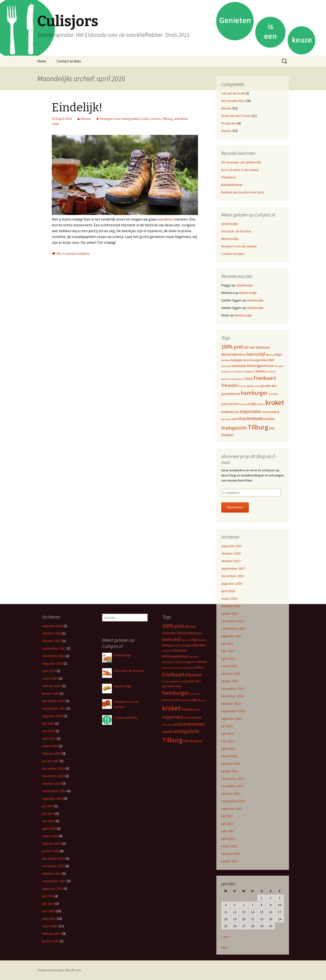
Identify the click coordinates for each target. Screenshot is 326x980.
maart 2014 (229, 756)
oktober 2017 (231, 561)
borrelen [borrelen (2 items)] (279, 366)
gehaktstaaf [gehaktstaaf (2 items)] (254, 386)
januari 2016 (230, 613)
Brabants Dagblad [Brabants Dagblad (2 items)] (244, 371)
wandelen (166, 219)
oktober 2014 (231, 704)
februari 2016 (231, 606)
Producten (229, 123)
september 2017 (233, 568)
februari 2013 (231, 854)
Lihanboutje (230, 224)
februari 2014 (231, 764)
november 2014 (232, 696)
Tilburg (167, 119)
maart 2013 (229, 846)
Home (42, 61)
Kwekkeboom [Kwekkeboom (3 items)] (230, 412)
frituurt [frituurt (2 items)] (242, 386)
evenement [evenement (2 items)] (238, 379)
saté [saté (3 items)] (234, 419)
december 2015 (233, 621)
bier (146, 119)
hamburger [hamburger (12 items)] (254, 393)
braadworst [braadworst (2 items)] (227, 371)
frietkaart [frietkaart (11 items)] (265, 378)
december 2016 (233, 576)
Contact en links (69, 61)
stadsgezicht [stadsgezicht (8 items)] (234, 428)
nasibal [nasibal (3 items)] (274, 412)
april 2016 (228, 591)
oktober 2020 (231, 553)
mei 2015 (228, 651)
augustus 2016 (232, 583)
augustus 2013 (232, 809)
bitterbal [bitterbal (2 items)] (226, 366)
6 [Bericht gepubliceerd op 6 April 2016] (244, 905)
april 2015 (228, 658)
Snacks (226, 131)
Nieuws (86, 119)
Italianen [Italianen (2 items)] (273, 394)
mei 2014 (228, 741)
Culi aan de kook (233, 93)
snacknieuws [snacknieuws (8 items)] (251, 418)
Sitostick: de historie (236, 231)
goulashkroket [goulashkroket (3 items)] (231, 394)
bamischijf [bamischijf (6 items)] (256, 354)
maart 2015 (229, 666)
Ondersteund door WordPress (59, 970)
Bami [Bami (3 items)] (243, 355)
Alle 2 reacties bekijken (73, 253)
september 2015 (233, 628)
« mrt (225, 937)
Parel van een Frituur (236, 116)
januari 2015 (230, 681)
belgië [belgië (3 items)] (278, 355)
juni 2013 (227, 824)
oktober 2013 (231, 794)
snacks (156, 119)
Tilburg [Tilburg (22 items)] (258, 427)
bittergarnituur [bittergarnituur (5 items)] (260, 366)
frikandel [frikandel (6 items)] (229, 385)
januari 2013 (230, 861)
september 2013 (233, 801)
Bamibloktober (232, 185)
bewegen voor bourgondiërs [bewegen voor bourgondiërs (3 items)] (249, 360)
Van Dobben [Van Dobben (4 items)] (193, 741)
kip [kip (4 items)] (254, 404)
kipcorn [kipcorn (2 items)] (261, 404)
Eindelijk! (77, 107)
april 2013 (228, 839)
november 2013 (232, 786)
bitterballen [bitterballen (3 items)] (239, 366)
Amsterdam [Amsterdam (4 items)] (230, 354)
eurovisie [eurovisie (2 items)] (226, 379)
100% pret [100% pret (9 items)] (232, 347)
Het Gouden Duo (233, 101)
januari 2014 (230, 771)
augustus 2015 (232, 636)
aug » (225, 947)
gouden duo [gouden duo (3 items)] (269, 386)
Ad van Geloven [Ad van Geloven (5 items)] (257, 347)
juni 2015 (227, 643)
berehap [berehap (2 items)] (226, 360)
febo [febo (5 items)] (249, 379)
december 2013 (233, 779)
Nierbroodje (230, 239)
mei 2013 (228, 831)
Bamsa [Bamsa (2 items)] (270, 355)
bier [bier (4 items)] (272, 360)
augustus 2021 (232, 546)
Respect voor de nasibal (239, 246)
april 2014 (228, 749)
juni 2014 (227, 734)
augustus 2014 (232, 719)
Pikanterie (229, 177)
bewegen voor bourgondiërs (121, 119)
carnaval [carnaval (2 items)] (271, 371)
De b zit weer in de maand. (240, 170)
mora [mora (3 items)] (265, 412)
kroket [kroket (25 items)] (275, 402)
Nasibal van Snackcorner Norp (243, 192)
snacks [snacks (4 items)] (269, 419)
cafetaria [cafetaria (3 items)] (260, 371)
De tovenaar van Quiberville (241, 162)
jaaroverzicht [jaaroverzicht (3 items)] (230, 404)
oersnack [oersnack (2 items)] (226, 419)
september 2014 (233, 711)
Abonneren (235, 507)
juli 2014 (227, 726)
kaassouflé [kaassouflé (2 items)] (245, 404)
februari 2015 (231, 674)
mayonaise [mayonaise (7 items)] (250, 411)
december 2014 (233, 689)
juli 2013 (227, 816)
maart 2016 (229, 598)
